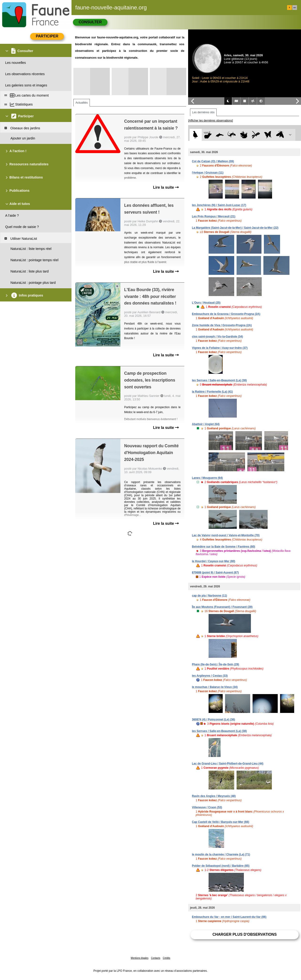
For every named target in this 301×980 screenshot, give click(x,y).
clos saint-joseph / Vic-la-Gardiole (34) (217, 337)
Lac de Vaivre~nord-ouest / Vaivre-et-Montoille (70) (226, 535)
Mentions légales (140, 958)
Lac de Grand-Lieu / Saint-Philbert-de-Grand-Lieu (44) (228, 764)
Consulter (90, 22)
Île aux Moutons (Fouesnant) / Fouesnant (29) (222, 607)
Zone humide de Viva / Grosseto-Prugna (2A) (222, 325)
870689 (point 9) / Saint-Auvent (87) (215, 573)
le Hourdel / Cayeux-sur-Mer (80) (214, 561)
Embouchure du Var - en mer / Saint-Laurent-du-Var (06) (229, 917)
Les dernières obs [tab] (203, 112)
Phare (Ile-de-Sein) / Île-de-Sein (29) (216, 664)
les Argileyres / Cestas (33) (210, 676)
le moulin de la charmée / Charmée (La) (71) (221, 854)
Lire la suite (166, 187)
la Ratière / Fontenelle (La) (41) (212, 392)
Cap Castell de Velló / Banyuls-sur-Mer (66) (220, 822)
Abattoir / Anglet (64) (206, 424)
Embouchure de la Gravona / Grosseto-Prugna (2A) (226, 314)
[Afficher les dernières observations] (211, 121)
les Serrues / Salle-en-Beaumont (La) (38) (219, 380)
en (295, 8)
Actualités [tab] (82, 103)
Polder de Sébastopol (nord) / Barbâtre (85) (221, 866)
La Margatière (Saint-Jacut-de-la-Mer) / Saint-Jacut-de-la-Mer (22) (235, 228)
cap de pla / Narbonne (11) (209, 596)
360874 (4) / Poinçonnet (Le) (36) (213, 720)
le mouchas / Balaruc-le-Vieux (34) (215, 687)
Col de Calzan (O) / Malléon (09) (213, 161)
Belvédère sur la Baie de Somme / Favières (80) (224, 547)
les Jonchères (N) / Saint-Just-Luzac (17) (219, 205)
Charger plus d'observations (244, 934)
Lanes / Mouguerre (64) (207, 478)
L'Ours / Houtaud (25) (206, 303)
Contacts (156, 958)
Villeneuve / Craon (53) (207, 807)
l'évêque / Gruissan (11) (208, 173)
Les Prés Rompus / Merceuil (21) (214, 216)
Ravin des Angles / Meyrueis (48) (214, 796)
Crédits (166, 958)
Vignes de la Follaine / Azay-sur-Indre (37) (220, 348)
